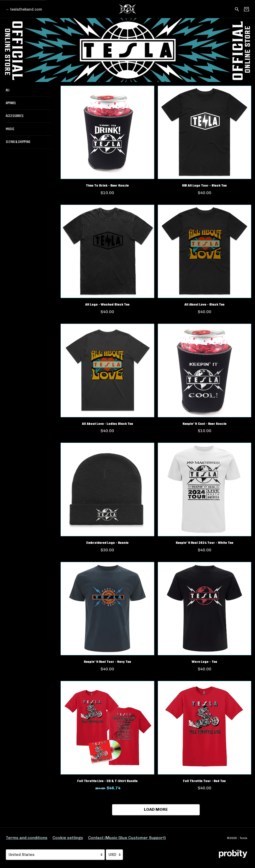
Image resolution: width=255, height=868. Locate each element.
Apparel (11, 103)
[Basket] (247, 9)
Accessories (15, 116)
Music (10, 129)
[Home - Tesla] (127, 9)
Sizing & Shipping (18, 142)
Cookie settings (68, 838)
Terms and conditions (27, 838)
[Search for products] (237, 9)
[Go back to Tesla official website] (24, 9)
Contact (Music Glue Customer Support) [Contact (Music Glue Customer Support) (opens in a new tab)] (127, 838)
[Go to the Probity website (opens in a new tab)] (233, 854)
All (8, 90)
